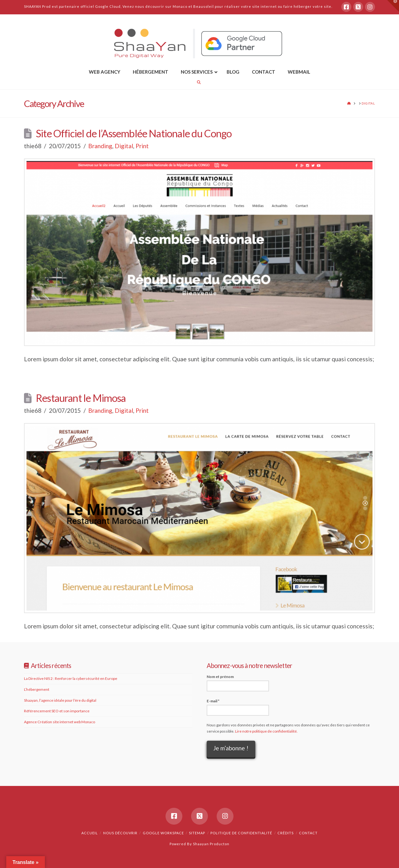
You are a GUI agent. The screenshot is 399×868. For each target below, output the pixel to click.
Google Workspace (163, 833)
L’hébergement (37, 689)
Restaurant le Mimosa (81, 398)
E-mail (213, 701)
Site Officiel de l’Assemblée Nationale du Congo (134, 133)
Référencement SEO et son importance (57, 711)
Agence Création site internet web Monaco (60, 722)
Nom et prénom (220, 677)
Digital (124, 146)
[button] (393, 6)
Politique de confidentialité (241, 833)
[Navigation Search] (199, 82)
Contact (308, 833)
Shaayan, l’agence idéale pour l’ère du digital (60, 700)
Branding (100, 146)
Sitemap (197, 833)
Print (142, 146)
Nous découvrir (120, 833)
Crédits (286, 833)
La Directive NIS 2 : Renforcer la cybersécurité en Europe (71, 678)
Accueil (90, 833)
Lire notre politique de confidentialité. (266, 731)
